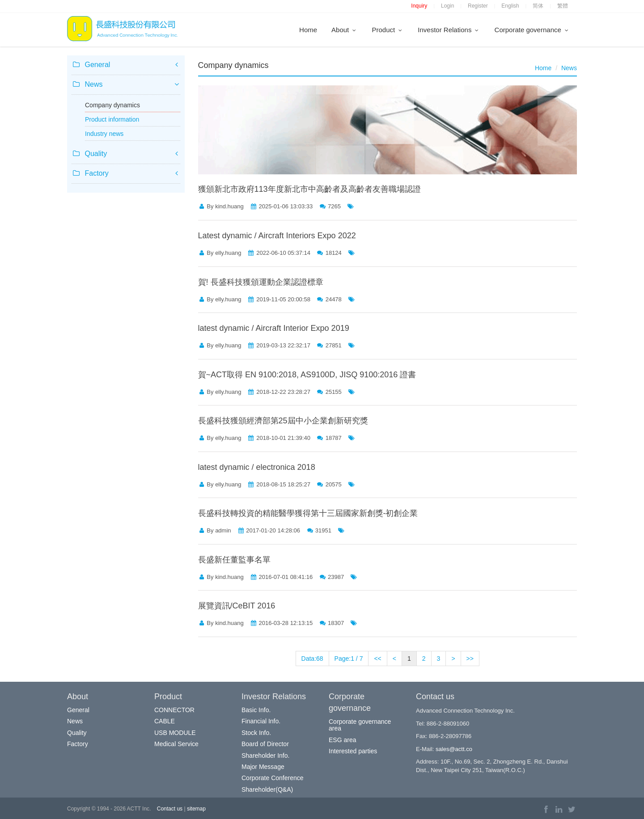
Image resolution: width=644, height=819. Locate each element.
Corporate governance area (360, 725)
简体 (538, 6)
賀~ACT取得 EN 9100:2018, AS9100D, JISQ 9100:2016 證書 (307, 375)
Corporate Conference (273, 778)
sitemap (196, 809)
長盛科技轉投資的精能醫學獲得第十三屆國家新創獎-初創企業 (308, 513)
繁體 (563, 6)
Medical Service (176, 744)
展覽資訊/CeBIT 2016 (237, 606)
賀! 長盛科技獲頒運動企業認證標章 (261, 282)
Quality (77, 733)
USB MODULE (175, 733)
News (569, 68)
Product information (112, 119)
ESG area (342, 740)
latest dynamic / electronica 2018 (257, 467)
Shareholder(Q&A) (267, 789)
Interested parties (353, 751)
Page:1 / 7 (349, 659)
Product (388, 30)
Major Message (263, 767)
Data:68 (312, 659)
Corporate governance (532, 30)
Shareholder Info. (265, 756)
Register (478, 6)
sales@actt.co (454, 749)
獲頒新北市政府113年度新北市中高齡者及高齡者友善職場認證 (309, 189)
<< (377, 659)
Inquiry (419, 6)
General (78, 710)
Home (308, 30)
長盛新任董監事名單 (234, 560)
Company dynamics (112, 105)
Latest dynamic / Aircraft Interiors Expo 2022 (277, 236)
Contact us (170, 809)
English (510, 6)
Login (447, 6)
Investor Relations (449, 30)
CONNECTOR (174, 710)
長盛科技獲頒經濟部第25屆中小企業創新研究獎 (283, 421)
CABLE (165, 721)
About (344, 30)
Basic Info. (256, 710)
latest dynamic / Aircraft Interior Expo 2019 (274, 328)
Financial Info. (261, 721)
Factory (78, 744)
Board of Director (265, 744)
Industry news (104, 134)
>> (470, 659)
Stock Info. (256, 733)
